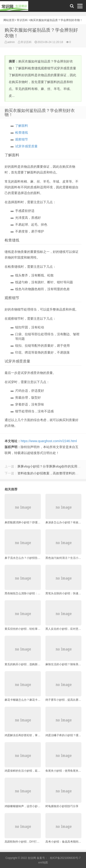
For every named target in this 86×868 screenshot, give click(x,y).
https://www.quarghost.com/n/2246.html (49, 441)
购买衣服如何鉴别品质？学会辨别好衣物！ (56, 20)
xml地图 (43, 863)
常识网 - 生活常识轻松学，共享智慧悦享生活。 (14, 7)
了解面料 (22, 126)
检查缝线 (22, 132)
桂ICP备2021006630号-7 (65, 858)
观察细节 (22, 139)
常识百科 (22, 20)
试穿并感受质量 (26, 146)
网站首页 (9, 20)
